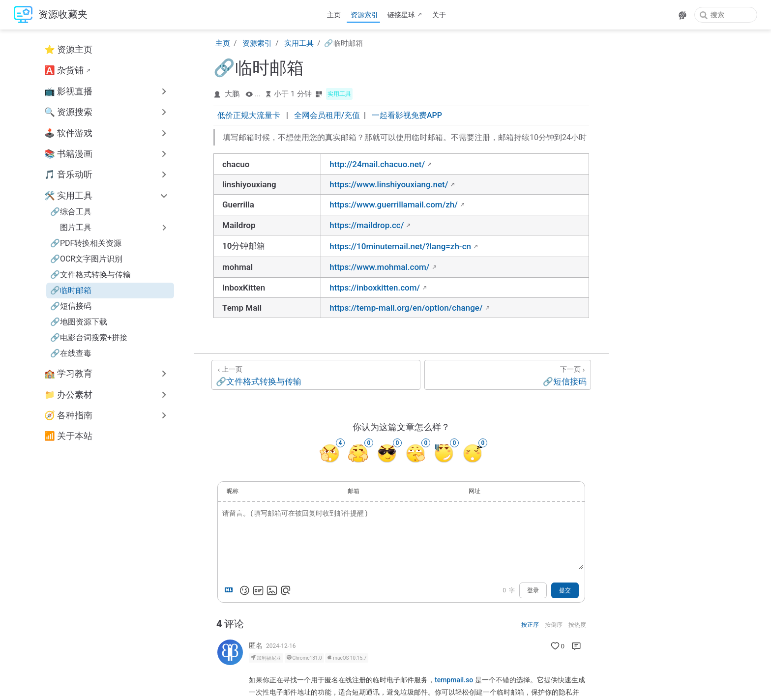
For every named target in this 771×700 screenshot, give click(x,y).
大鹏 (232, 94)
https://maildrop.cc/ (367, 225)
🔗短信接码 (71, 306)
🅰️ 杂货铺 (64, 70)
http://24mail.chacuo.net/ (377, 164)
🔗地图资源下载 (79, 322)
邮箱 (354, 491)
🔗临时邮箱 (71, 290)
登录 (533, 590)
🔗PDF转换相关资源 (86, 243)
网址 (474, 491)
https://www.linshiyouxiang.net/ (389, 184)
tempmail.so (454, 680)
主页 (334, 15)
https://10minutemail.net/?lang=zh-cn (400, 246)
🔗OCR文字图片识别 (86, 259)
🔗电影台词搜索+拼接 (89, 337)
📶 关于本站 (68, 436)
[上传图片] (272, 590)
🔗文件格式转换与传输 (90, 275)
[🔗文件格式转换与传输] (316, 375)
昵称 (233, 491)
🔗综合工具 (71, 212)
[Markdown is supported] (231, 590)
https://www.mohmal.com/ (379, 267)
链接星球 (401, 15)
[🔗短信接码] (508, 375)
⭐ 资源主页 (68, 50)
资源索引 (364, 15)
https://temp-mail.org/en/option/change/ (406, 308)
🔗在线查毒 (71, 353)
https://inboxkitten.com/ (375, 288)
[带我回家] (51, 15)
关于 (439, 15)
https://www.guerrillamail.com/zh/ (394, 204)
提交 (565, 590)
